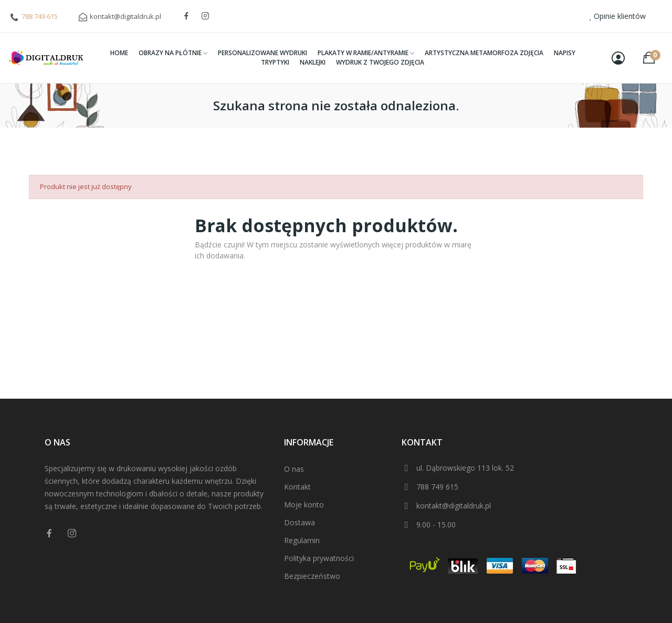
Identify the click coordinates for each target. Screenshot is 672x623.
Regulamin (302, 540)
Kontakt (297, 487)
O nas (294, 469)
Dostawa (300, 522)
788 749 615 (40, 16)
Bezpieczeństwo (312, 576)
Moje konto (304, 505)
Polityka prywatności (319, 558)
